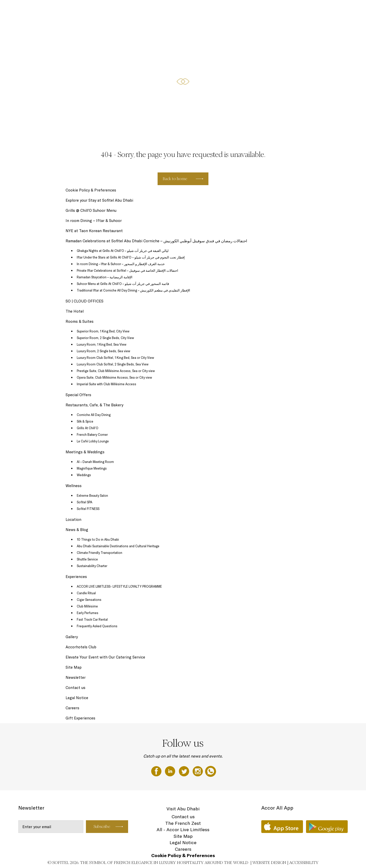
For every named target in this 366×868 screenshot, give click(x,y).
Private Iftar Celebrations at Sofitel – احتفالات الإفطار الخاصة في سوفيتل (127, 270)
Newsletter (76, 677)
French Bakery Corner (92, 435)
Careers (72, 708)
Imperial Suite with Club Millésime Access (106, 384)
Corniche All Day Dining (94, 415)
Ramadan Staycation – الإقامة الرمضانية (105, 277)
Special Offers (281, 9)
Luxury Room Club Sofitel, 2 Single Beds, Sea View (113, 364)
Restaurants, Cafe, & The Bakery (29, 28)
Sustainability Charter (92, 566)
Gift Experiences (80, 718)
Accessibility (304, 863)
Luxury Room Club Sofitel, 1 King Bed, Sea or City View (115, 358)
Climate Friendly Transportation (100, 553)
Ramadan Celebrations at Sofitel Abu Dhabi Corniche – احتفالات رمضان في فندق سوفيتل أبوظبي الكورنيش (156, 241)
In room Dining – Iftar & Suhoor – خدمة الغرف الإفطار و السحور (121, 264)
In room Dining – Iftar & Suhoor (94, 221)
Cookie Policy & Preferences (91, 190)
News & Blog (77, 530)
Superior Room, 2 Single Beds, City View (105, 338)
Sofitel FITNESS (88, 509)
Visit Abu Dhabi (183, 809)
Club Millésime (87, 606)
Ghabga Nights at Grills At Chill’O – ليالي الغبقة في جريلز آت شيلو (123, 251)
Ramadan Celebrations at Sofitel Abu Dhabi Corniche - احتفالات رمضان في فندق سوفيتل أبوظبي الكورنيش (107, 9)
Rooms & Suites (251, 9)
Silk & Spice (85, 421)
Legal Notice (77, 698)
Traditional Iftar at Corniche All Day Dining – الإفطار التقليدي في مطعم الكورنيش (133, 290)
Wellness (74, 486)
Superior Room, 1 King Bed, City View (103, 331)
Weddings (84, 475)
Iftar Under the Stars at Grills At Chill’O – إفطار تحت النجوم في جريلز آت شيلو (131, 257)
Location (73, 519)
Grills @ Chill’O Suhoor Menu (91, 210)
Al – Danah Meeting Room (95, 462)
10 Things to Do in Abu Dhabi (98, 539)
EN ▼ (66, 28)
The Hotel (10, 9)
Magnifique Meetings (92, 468)
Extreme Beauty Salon (92, 495)
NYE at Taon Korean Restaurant (94, 231)
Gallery (72, 637)
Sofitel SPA (85, 502)
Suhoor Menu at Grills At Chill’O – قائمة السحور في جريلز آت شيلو (123, 284)
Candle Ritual (86, 593)
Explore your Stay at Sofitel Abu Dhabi (99, 200)
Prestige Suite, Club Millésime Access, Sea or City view (116, 371)
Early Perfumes (88, 613)
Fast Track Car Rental (92, 619)
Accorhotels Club (81, 647)
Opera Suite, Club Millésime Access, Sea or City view (114, 377)
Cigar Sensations (89, 600)
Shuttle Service (87, 559)
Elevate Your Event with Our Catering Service (105, 657)
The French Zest (183, 823)
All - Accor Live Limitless (183, 830)
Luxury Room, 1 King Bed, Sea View (102, 344)
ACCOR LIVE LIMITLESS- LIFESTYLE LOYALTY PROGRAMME (119, 586)
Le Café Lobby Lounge (93, 441)
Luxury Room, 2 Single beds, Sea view (103, 351)
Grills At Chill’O (88, 428)
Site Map (74, 667)
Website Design (269, 863)
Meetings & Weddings (85, 452)
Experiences (76, 577)
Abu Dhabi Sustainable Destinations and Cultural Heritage (118, 546)
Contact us (75, 688)
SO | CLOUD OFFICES (215, 9)
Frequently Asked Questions (97, 626)
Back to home (175, 179)
